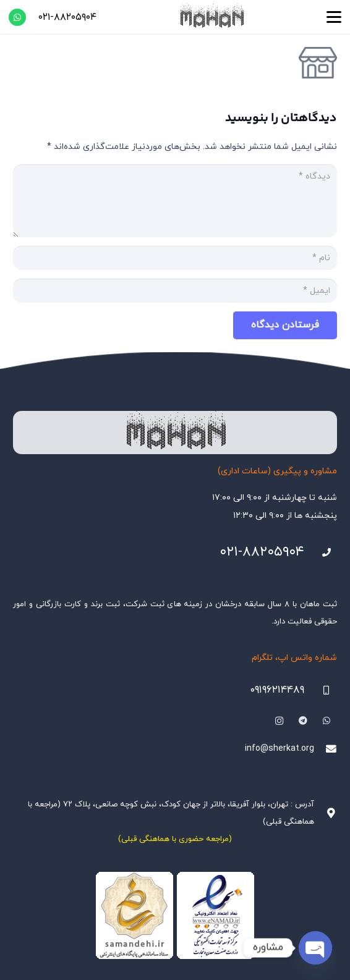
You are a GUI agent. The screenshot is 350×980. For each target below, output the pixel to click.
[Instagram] (279, 721)
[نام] (175, 258)
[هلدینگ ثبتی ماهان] (211, 17)
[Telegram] (303, 721)
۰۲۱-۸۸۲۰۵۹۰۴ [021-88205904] (262, 552)
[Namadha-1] (175, 916)
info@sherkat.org (280, 749)
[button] (334, 17)
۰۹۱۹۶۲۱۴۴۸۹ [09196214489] (277, 690)
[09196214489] (321, 691)
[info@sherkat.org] (326, 749)
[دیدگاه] (175, 201)
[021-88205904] (321, 553)
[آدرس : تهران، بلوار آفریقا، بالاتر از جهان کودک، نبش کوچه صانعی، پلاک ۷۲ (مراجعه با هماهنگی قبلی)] (326, 813)
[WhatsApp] (17, 17)
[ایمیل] (175, 291)
